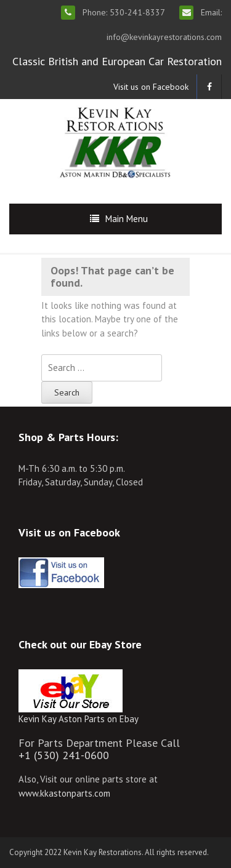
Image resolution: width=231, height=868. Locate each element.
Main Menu (127, 219)
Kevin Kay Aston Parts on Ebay (79, 719)
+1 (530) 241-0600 (64, 755)
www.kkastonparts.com (64, 793)
